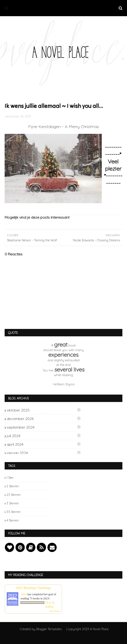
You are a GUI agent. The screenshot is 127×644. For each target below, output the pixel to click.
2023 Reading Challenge (33, 588)
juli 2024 (44, 436)
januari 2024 (44, 453)
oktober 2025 (44, 410)
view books (55, 611)
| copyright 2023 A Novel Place (87, 629)
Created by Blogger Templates (41, 629)
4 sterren (13, 520)
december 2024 (44, 419)
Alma (24, 594)
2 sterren (13, 486)
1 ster (10, 478)
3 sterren (13, 503)
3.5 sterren (14, 512)
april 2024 (44, 444)
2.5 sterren (14, 495)
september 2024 (44, 427)
